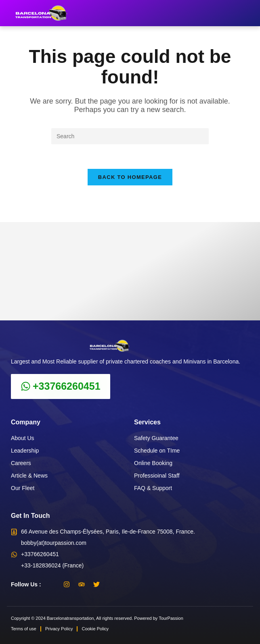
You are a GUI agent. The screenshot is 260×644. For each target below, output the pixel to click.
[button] (253, 13)
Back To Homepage (130, 177)
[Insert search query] (130, 136)
